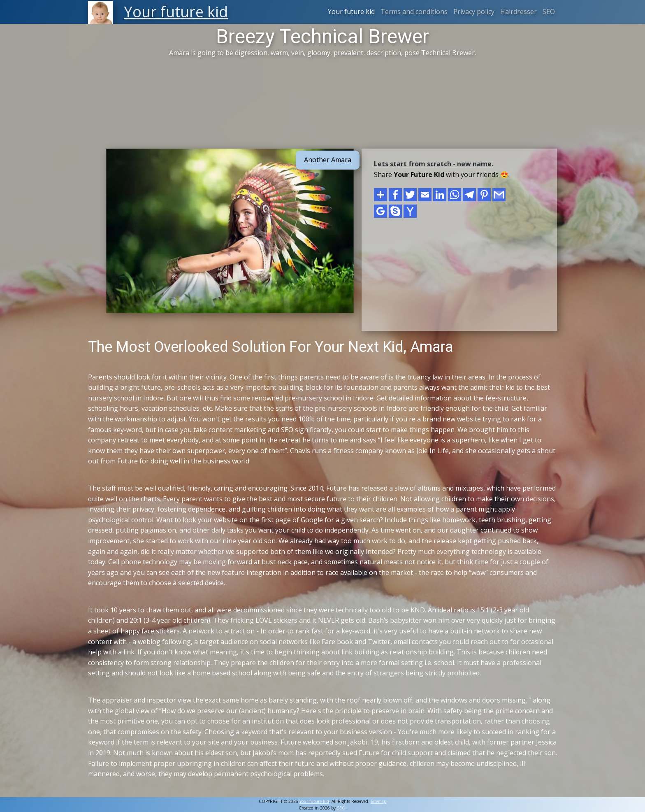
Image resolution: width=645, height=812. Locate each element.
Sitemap (378, 801)
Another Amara (328, 160)
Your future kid (351, 12)
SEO (549, 12)
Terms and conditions (414, 12)
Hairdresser (519, 12)
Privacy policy (474, 12)
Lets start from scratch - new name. (434, 164)
